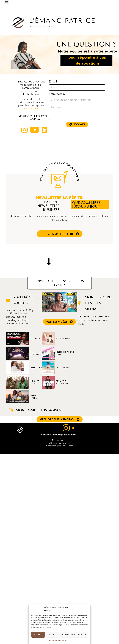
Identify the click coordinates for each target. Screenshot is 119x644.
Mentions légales (60, 440)
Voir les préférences (74, 635)
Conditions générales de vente (60, 446)
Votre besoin (57, 94)
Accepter (38, 635)
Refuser (52, 635)
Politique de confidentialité (58, 641)
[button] (6, 2)
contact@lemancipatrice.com (59, 435)
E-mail (53, 82)
